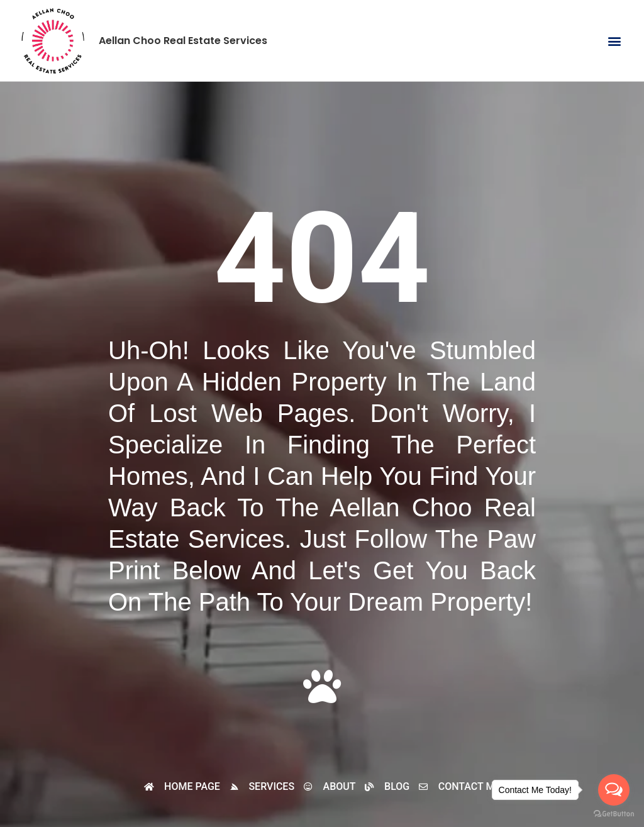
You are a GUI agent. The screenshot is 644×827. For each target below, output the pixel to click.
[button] (615, 41)
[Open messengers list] (614, 790)
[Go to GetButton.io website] (614, 814)
